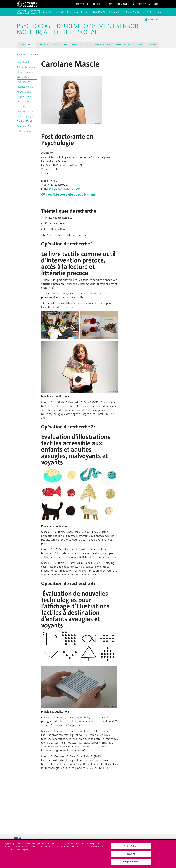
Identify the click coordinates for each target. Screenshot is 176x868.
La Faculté (60, 12)
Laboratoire (43, 45)
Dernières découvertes (81, 45)
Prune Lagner (23, 82)
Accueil (22, 45)
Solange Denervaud (26, 67)
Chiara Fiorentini (25, 72)
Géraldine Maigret (26, 126)
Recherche (85, 12)
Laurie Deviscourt (25, 111)
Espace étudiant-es (135, 12)
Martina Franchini (26, 77)
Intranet (161, 12)
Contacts (151, 12)
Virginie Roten (24, 97)
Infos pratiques (116, 12)
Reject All (131, 855)
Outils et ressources (103, 45)
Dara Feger (22, 106)
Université (82, 4)
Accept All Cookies (131, 863)
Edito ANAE (140, 45)
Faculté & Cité (100, 12)
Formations (72, 12)
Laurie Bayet (23, 62)
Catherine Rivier (25, 131)
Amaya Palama (24, 92)
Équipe (31, 45)
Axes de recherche (59, 45)
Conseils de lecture (123, 45)
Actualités (47, 12)
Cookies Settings (131, 847)
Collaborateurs (125, 4)
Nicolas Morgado (25, 87)
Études (108, 4)
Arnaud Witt (23, 102)
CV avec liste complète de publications (68, 195)
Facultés (97, 4)
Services (142, 4)
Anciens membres (27, 54)
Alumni (154, 4)
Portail (150, 20)
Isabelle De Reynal (26, 116)
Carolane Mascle (25, 121)
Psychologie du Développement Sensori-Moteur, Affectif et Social (79, 29)
